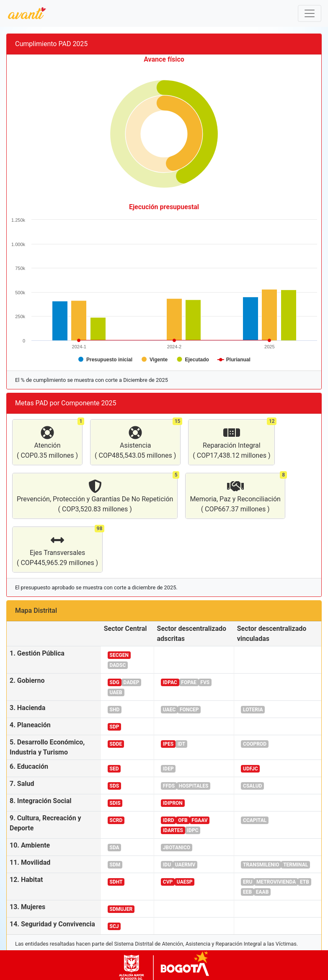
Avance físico (164, 59)
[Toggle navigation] (310, 13)
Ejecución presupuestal (164, 207)
